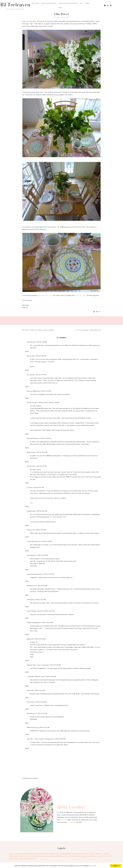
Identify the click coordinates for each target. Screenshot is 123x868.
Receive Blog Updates (49, 3)
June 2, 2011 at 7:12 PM (44, 391)
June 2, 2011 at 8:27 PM (36, 487)
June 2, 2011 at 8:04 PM (39, 452)
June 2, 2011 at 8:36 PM (39, 511)
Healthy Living (87, 856)
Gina (28, 690)
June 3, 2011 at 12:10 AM (38, 639)
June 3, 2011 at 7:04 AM (37, 690)
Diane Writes (31, 438)
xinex (29, 599)
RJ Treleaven (15, 5)
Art (81, 3)
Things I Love (89, 854)
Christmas (74, 854)
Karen (29, 530)
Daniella (30, 555)
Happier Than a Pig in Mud (36, 665)
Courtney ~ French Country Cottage (38, 739)
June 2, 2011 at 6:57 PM (38, 375)
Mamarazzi (31, 727)
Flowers (58, 854)
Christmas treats (107, 856)
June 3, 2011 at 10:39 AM (39, 702)
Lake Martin (76, 856)
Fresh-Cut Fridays (81, 295)
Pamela (29, 342)
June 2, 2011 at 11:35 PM (47, 611)
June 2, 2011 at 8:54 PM (40, 555)
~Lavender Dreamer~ (34, 676)
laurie (29, 375)
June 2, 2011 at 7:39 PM (51, 402)
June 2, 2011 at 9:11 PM (40, 586)
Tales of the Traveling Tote (68, 3)
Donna (29, 356)
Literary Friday (15, 854)
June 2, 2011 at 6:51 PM (39, 356)
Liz (28, 487)
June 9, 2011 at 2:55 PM (58, 739)
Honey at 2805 (32, 391)
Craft (37, 856)
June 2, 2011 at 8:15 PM (39, 466)
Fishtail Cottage (32, 622)
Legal (60, 8)
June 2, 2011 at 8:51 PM (44, 541)
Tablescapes (14, 856)
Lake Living (97, 856)
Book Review (27, 854)
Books (87, 3)
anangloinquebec (33, 574)
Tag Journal (14, 859)
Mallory (29, 452)
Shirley (29, 466)
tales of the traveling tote (49, 856)
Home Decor (39, 854)
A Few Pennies (32, 541)
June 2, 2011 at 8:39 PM (38, 530)
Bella (28, 639)
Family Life (49, 854)
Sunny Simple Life (33, 611)
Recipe (66, 854)
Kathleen (30, 586)
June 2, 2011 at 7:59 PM (43, 438)
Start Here (35, 3)
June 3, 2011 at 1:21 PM (40, 713)
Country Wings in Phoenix (35, 402)
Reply (27, 351)
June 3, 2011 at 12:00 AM (45, 622)
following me (71, 822)
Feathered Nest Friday (46, 295)
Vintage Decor (23, 859)
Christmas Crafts (65, 856)
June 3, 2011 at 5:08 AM (53, 665)
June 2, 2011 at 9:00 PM (46, 574)
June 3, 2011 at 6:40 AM (48, 676)
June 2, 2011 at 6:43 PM (39, 342)
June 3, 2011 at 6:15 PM (42, 727)
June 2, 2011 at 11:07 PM (38, 599)
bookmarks (33, 859)
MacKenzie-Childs (102, 854)
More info (93, 866)
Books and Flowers (27, 856)
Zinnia (29, 702)
